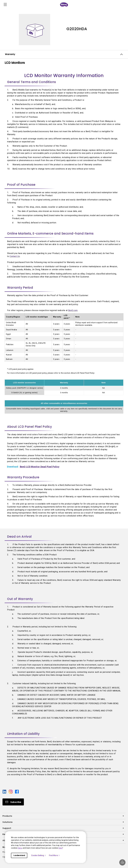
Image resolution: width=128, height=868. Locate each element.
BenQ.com (73, 310)
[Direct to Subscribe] (13, 802)
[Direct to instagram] (11, 791)
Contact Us (15, 256)
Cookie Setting (39, 855)
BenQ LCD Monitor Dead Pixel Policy (40, 467)
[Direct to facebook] (17, 791)
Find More (54, 855)
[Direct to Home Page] (64, 4)
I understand (19, 855)
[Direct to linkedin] (5, 791)
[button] (122, 862)
